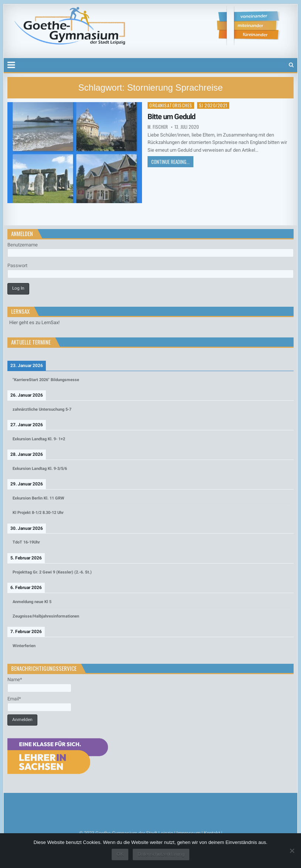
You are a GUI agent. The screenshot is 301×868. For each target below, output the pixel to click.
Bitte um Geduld (171, 117)
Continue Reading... (170, 162)
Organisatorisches (171, 105)
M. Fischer (158, 127)
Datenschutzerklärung (161, 854)
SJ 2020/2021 (213, 105)
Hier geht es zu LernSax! (34, 322)
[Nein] (292, 851)
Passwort (17, 265)
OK (120, 854)
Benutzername (23, 245)
